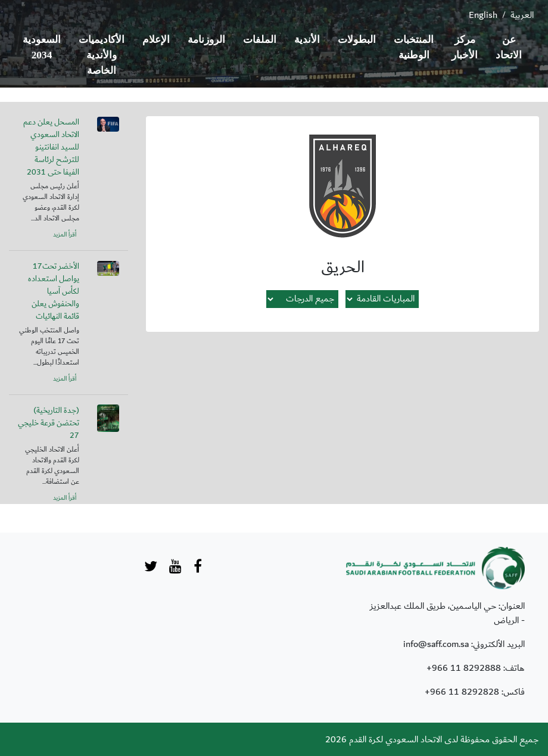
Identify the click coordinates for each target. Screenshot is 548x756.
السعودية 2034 (42, 47)
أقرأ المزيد (65, 235)
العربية (522, 15)
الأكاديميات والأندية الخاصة (102, 55)
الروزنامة (206, 40)
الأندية (307, 40)
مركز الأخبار (465, 47)
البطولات (357, 40)
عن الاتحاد (509, 47)
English (483, 15)
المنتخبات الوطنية (414, 47)
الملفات (260, 40)
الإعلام (156, 40)
